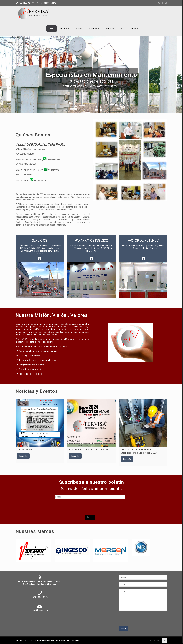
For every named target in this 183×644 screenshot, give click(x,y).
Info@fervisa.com (48, 3)
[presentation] (90, 507)
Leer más (23, 456)
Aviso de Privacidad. (70, 640)
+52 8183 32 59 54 (27, 3)
